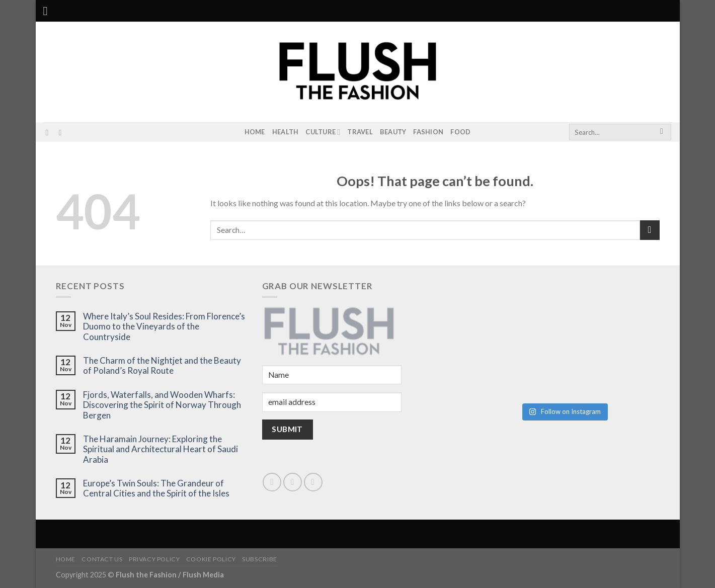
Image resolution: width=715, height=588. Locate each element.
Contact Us (102, 559)
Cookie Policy (211, 559)
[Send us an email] (293, 482)
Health (286, 132)
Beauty (393, 132)
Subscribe (260, 559)
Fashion (428, 132)
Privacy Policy (154, 559)
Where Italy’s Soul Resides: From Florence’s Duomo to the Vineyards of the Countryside (164, 327)
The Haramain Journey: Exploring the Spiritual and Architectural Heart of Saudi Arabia (161, 449)
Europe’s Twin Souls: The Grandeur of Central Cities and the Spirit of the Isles (156, 488)
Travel (360, 132)
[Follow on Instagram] (49, 132)
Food (460, 132)
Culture (323, 132)
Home (255, 132)
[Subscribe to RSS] (62, 132)
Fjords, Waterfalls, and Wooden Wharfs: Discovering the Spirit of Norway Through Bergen (162, 405)
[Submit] (662, 132)
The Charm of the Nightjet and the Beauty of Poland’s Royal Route (162, 366)
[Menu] (49, 11)
